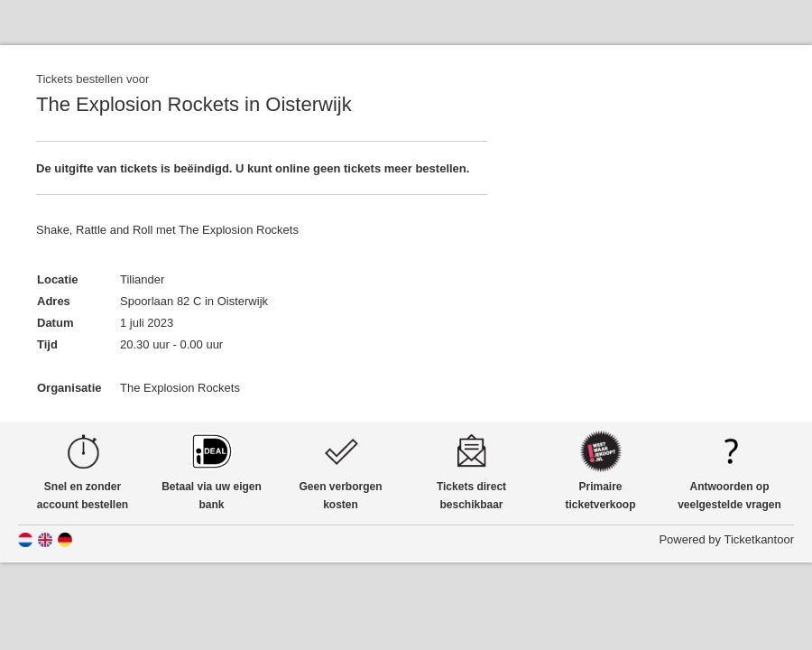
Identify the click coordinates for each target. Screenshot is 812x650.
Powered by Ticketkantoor (726, 539)
